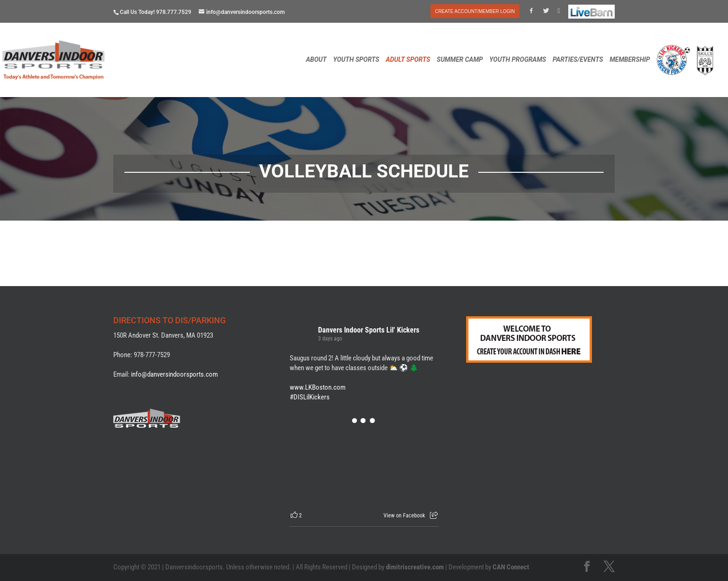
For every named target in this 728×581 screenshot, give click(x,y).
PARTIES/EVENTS (578, 60)
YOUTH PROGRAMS (518, 60)
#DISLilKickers (310, 397)
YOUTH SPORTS (356, 60)
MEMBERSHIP (630, 60)
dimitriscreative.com (415, 567)
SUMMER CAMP (460, 60)
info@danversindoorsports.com (174, 374)
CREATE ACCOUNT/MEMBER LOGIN (475, 11)
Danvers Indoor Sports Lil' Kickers (369, 330)
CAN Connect (511, 567)
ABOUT (316, 60)
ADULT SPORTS (408, 60)
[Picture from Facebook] (327, 462)
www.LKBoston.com (318, 387)
